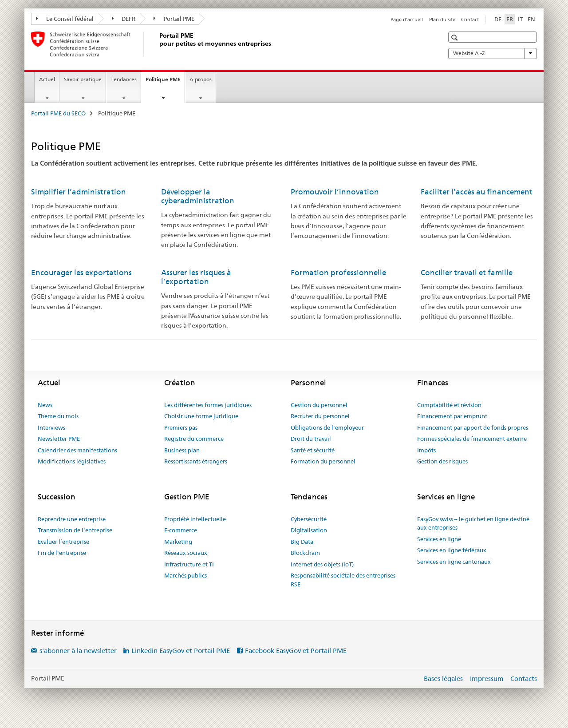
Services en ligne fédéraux (452, 550)
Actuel (47, 79)
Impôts (426, 450)
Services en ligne (439, 539)
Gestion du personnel (319, 405)
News (45, 405)
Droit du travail (311, 439)
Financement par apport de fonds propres (473, 427)
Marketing (178, 542)
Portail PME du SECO (58, 113)
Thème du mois (58, 416)
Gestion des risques (442, 461)
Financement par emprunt (452, 416)
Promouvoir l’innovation (335, 192)
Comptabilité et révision (449, 405)
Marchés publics (185, 575)
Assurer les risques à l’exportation (196, 277)
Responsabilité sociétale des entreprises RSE (343, 580)
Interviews (51, 427)
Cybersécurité (309, 519)
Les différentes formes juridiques (208, 405)
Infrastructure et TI (189, 564)
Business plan (182, 450)
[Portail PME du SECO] (158, 44)
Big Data (302, 542)
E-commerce (181, 530)
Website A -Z (493, 53)
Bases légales (443, 679)
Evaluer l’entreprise (63, 542)
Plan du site (442, 20)
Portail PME (174, 19)
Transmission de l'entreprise (75, 530)
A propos (201, 79)
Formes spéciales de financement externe (472, 439)
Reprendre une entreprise (72, 519)
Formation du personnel (323, 461)
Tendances (124, 79)
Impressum (487, 679)
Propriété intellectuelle (195, 519)
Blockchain (305, 553)
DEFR (124, 19)
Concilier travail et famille (467, 273)
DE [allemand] (498, 19)
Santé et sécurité (313, 450)
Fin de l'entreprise (62, 553)
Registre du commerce (194, 439)
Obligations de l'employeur (327, 427)
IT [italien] (520, 19)
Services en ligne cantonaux (454, 562)
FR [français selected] (510, 19)
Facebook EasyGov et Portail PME (296, 651)
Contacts (524, 679)
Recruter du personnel (320, 416)
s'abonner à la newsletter (78, 651)
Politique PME (165, 82)
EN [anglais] (531, 19)
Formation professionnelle (338, 273)
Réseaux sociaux (186, 553)
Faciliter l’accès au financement (477, 192)
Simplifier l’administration (79, 192)
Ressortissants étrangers (196, 461)
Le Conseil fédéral (65, 19)
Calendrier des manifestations (77, 450)
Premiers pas (181, 427)
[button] (456, 38)
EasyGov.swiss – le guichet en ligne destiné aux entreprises (473, 523)
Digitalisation (309, 530)
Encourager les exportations (81, 273)
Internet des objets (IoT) (322, 564)
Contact (470, 20)
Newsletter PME (59, 439)
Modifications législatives (72, 461)
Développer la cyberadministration (198, 196)
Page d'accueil (407, 20)
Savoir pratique (83, 79)
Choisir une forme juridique (201, 416)
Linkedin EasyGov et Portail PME (181, 651)
